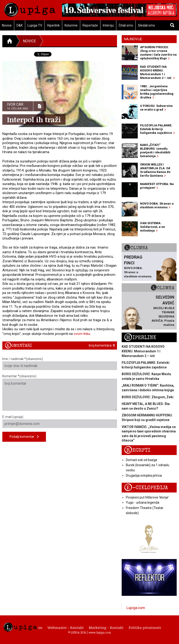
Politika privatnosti (145, 627)
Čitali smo (126, 25)
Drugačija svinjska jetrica (144, 475)
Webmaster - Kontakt (66, 627)
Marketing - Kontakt (106, 627)
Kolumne (71, 25)
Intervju (108, 25)
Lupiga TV (35, 25)
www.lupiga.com (100, 632)
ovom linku (82, 334)
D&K (20, 25)
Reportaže (90, 25)
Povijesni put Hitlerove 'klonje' (147, 497)
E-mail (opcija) (60, 421)
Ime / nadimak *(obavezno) (60, 364)
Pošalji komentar (24, 437)
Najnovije (133, 39)
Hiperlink (53, 25)
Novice (29, 41)
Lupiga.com (136, 608)
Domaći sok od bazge (142, 460)
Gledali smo (146, 25)
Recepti (137, 450)
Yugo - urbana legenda (143, 502)
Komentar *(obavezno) (60, 393)
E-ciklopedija (146, 488)
